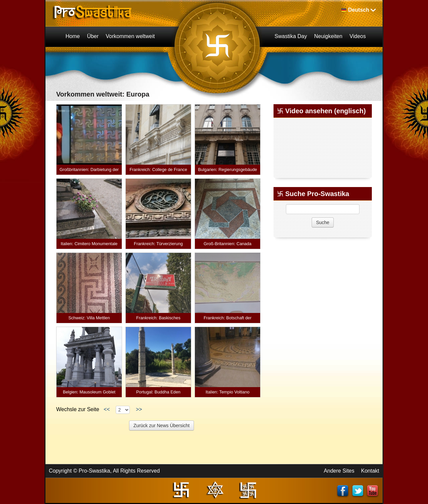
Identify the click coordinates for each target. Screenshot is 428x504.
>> (139, 409)
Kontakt (370, 471)
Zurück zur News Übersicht (162, 426)
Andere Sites (339, 471)
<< (107, 409)
